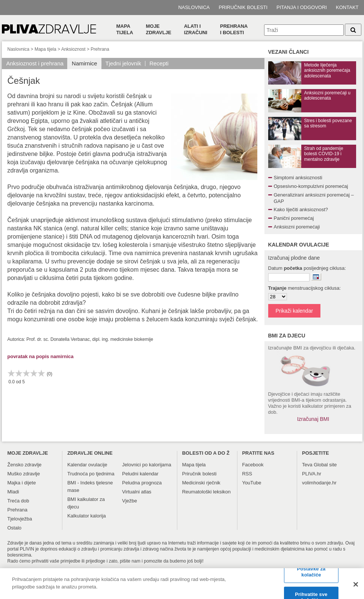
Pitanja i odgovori (302, 7)
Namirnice (85, 63)
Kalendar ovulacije (87, 465)
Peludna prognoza (142, 483)
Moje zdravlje (159, 29)
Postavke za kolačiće (311, 576)
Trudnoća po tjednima (91, 474)
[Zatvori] (356, 588)
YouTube (251, 483)
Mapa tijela (125, 29)
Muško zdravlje (24, 474)
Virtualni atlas (137, 492)
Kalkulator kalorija (87, 516)
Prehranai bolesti (234, 29)
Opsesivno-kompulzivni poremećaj (311, 186)
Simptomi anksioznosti (298, 178)
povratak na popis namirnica (41, 356)
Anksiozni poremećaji (297, 227)
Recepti (159, 63)
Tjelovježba (20, 519)
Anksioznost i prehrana (35, 63)
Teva (307, 465)
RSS (247, 474)
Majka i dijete (22, 483)
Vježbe (130, 501)
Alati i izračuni (196, 29)
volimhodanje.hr (319, 483)
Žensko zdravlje (25, 465)
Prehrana (100, 49)
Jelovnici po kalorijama (147, 465)
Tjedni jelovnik (123, 63)
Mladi (13, 492)
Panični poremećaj (294, 218)
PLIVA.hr (312, 474)
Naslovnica (194, 7)
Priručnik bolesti (243, 7)
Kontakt (347, 7)
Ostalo (15, 528)
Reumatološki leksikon (206, 492)
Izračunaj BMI (313, 419)
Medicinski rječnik (201, 483)
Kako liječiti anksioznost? (301, 209)
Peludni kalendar (140, 474)
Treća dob (18, 501)
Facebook (253, 465)
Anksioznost (73, 49)
